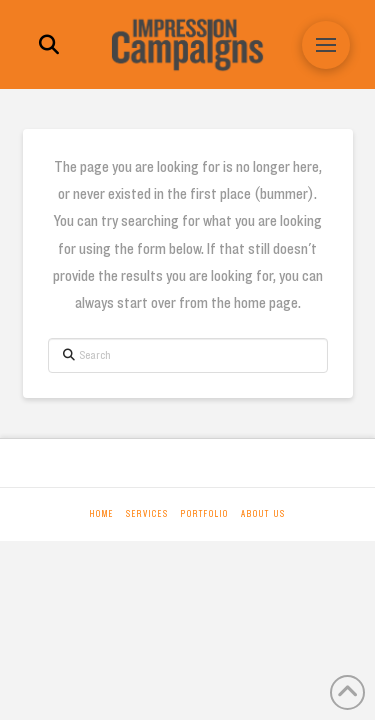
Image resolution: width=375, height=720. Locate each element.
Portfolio (205, 514)
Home (102, 514)
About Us (263, 514)
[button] (49, 45)
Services (147, 514)
